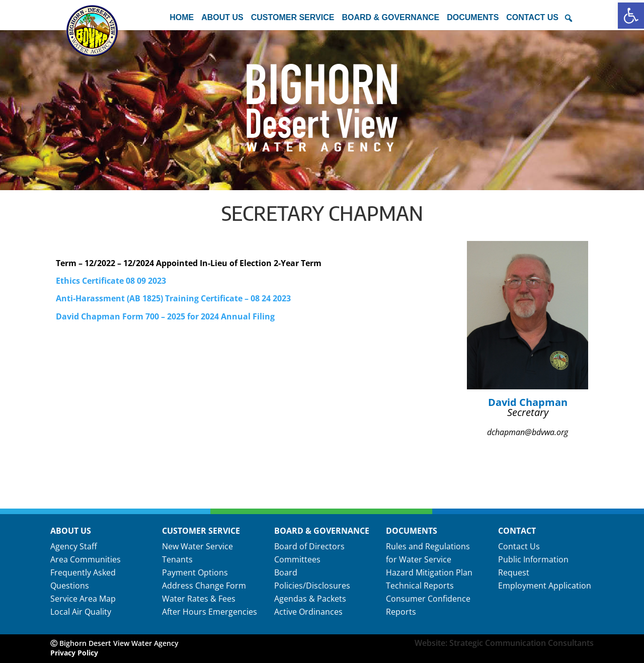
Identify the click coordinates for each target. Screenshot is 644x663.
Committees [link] (297, 559)
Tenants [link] (177, 559)
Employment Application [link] (545, 586)
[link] (631, 16)
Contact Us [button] (532, 17)
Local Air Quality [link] (81, 612)
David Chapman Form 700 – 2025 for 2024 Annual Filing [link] (165, 316)
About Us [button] (222, 17)
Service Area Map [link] (83, 599)
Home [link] (182, 17)
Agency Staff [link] (74, 546)
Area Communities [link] (86, 559)
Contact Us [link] (519, 546)
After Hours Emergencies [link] (210, 612)
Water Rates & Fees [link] (199, 599)
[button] (569, 18)
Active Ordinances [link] (308, 612)
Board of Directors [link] (309, 546)
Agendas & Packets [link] (310, 599)
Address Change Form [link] (204, 586)
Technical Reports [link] (420, 586)
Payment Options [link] (195, 572)
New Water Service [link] (197, 546)
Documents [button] (473, 17)
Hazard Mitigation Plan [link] (429, 572)
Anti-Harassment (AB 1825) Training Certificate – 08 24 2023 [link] (173, 298)
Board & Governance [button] (390, 17)
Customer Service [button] (293, 17)
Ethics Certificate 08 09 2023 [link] (111, 281)
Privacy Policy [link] (74, 653)
